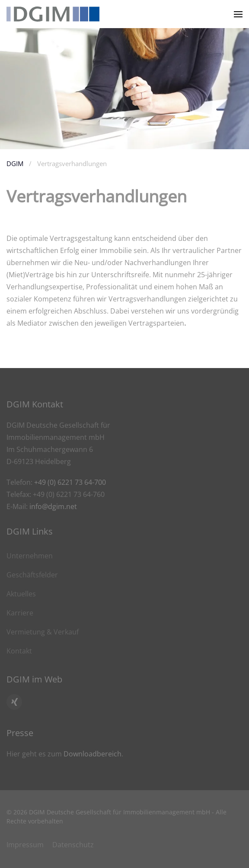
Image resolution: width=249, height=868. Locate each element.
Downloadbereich (93, 754)
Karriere (20, 613)
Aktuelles (21, 594)
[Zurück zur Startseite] (53, 14)
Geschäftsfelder (32, 575)
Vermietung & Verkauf (43, 632)
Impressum (25, 845)
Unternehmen (30, 556)
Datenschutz (73, 845)
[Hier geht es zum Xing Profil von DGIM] (14, 702)
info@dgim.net (53, 506)
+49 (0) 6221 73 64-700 (70, 482)
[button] (238, 14)
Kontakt (19, 651)
